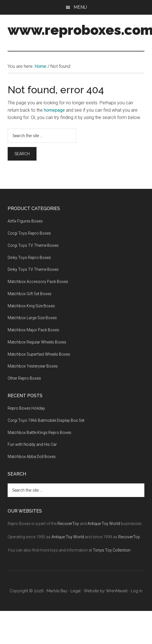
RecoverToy (68, 524)
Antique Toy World (104, 524)
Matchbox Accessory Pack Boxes (38, 282)
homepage (54, 110)
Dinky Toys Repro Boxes (29, 258)
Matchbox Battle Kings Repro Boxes (39, 433)
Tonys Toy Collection (112, 550)
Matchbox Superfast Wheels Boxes (39, 354)
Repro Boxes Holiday (26, 408)
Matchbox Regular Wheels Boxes (37, 342)
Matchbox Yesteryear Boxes (33, 366)
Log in (137, 591)
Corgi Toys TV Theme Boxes (33, 245)
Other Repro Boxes (24, 378)
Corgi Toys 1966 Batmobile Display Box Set (46, 420)
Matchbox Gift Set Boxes (30, 294)
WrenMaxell (117, 591)
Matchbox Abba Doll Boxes (32, 457)
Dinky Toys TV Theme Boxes (33, 269)
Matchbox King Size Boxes (31, 306)
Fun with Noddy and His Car (32, 444)
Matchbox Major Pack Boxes (33, 330)
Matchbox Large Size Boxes (32, 318)
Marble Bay (57, 591)
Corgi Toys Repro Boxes (29, 233)
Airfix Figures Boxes (25, 221)
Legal (76, 591)
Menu (80, 7)
